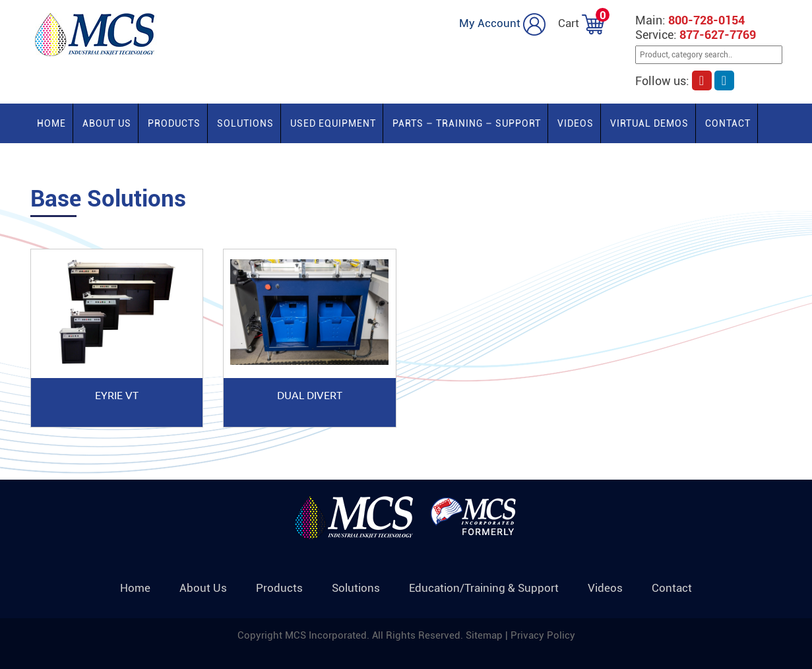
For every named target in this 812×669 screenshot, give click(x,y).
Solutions (245, 123)
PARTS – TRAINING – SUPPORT (467, 123)
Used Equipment (333, 123)
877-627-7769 (718, 35)
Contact (728, 123)
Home (51, 123)
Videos (576, 123)
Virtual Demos (649, 123)
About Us (107, 123)
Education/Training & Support (484, 588)
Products (174, 123)
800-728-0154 (706, 20)
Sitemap (485, 635)
